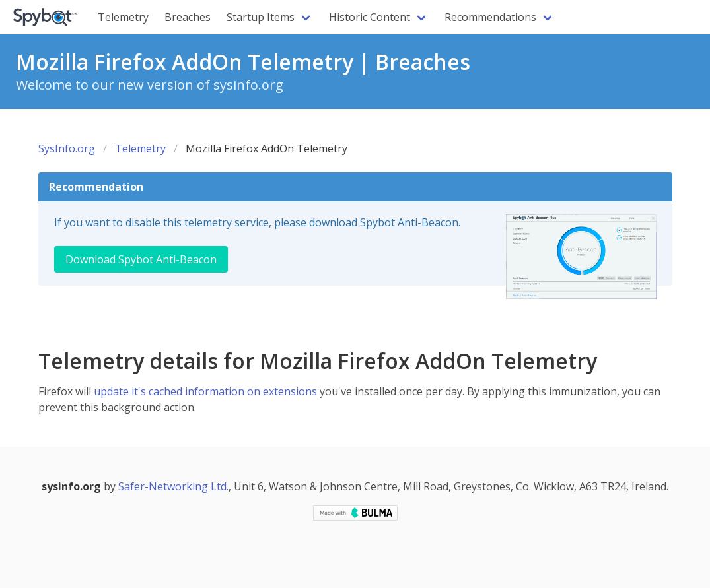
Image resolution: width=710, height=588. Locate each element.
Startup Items (261, 17)
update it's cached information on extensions (205, 391)
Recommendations (490, 17)
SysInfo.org (67, 148)
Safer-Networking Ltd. (173, 486)
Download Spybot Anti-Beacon (141, 259)
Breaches (188, 17)
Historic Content (370, 17)
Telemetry (123, 17)
